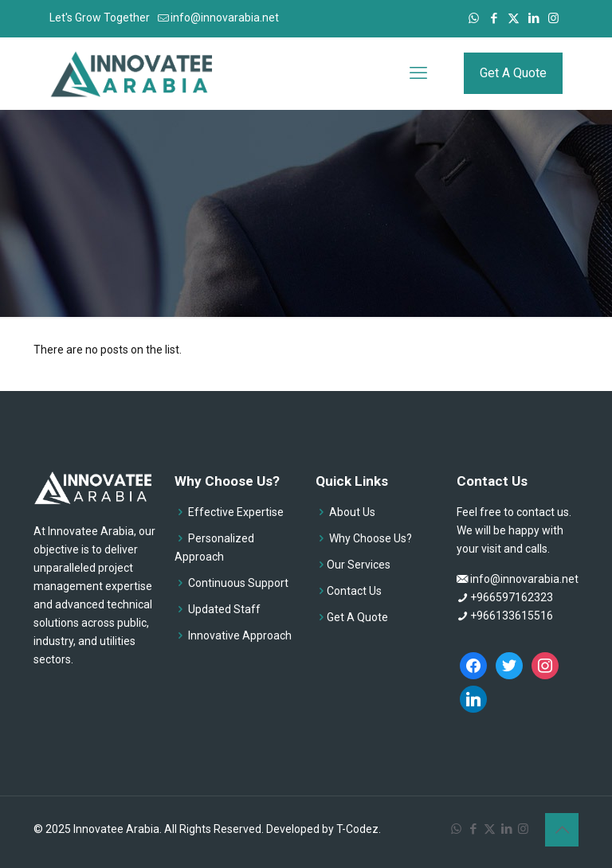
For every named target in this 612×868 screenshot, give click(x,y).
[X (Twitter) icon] (514, 18)
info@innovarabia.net (524, 579)
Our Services (359, 565)
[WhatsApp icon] (474, 18)
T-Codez (357, 829)
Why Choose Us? (371, 538)
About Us (352, 512)
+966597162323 (512, 597)
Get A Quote (513, 73)
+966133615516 (512, 616)
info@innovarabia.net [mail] (225, 18)
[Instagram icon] (553, 18)
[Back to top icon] (562, 830)
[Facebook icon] (494, 18)
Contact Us (354, 591)
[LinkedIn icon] (534, 18)
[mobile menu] (418, 73)
